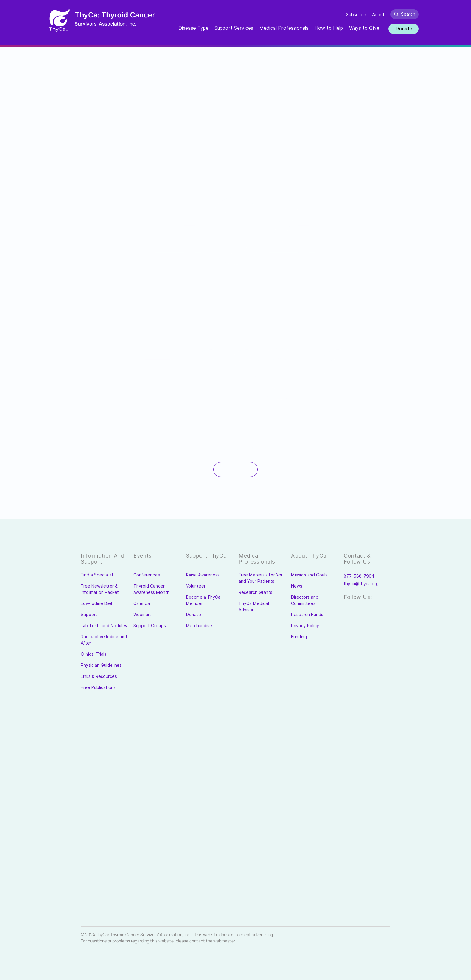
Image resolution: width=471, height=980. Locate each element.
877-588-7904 (359, 576)
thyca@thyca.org (361, 584)
